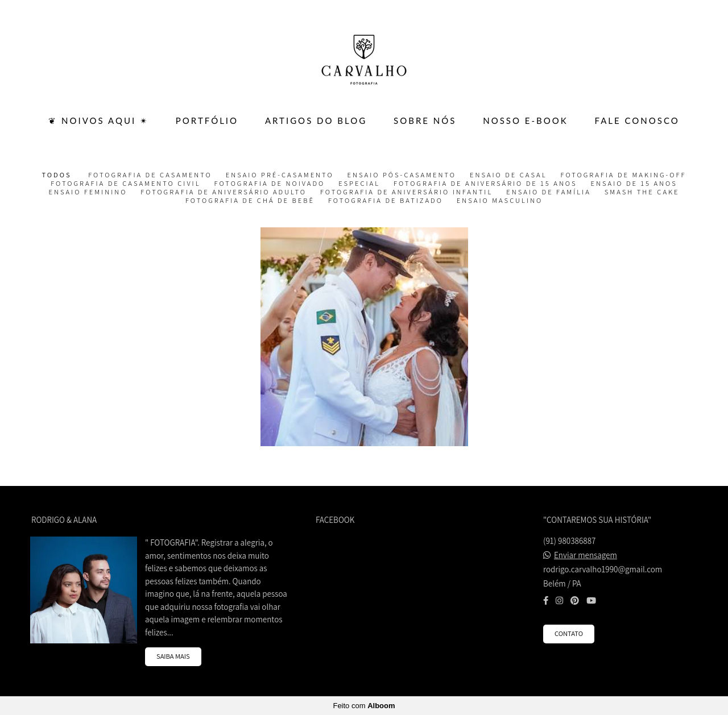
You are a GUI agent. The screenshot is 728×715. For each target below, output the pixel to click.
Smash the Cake (642, 192)
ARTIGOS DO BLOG (316, 120)
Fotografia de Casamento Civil (125, 184)
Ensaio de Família (548, 192)
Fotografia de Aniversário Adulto (224, 192)
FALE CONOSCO (637, 120)
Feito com (364, 706)
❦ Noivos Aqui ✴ (99, 120)
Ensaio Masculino (500, 201)
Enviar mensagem (586, 555)
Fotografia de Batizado (386, 201)
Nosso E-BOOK (525, 120)
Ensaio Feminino (88, 192)
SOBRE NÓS (425, 120)
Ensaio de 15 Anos (634, 184)
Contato (569, 633)
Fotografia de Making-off (624, 175)
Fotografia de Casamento (150, 175)
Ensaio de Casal (508, 175)
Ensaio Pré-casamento (280, 175)
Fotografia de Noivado (270, 184)
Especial (359, 184)
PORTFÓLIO (207, 120)
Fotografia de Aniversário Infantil (406, 192)
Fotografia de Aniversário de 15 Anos (485, 184)
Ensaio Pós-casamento (402, 175)
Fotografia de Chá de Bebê (250, 201)
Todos (57, 175)
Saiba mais (173, 656)
